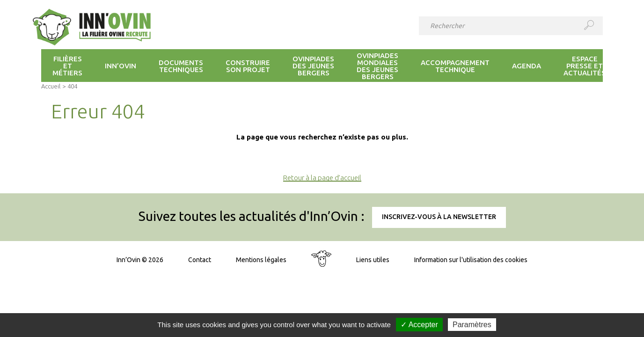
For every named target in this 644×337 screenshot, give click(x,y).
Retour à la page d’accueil (322, 178)
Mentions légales (261, 260)
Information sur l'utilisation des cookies (471, 260)
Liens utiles (373, 260)
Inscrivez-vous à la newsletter (439, 217)
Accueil (51, 86)
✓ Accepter (419, 325)
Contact (200, 260)
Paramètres (472, 325)
